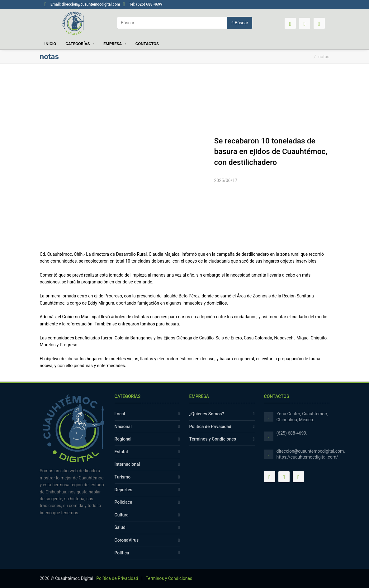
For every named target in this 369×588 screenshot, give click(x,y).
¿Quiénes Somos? (207, 414)
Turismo (123, 477)
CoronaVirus (127, 540)
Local (120, 414)
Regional (123, 439)
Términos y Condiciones (213, 439)
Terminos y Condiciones (169, 578)
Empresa (113, 44)
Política (122, 553)
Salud (120, 527)
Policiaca (123, 502)
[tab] (272, 173)
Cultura (122, 515)
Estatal (121, 452)
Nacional (123, 427)
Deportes (123, 490)
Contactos (147, 44)
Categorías (78, 44)
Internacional (127, 464)
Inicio (50, 44)
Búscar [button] (240, 23)
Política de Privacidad (211, 427)
